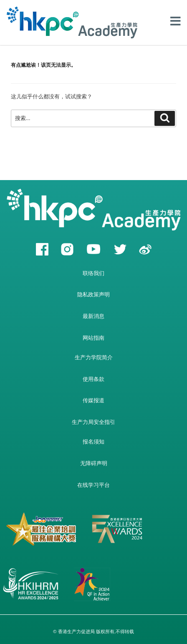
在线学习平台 (93, 485)
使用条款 (93, 379)
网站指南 (93, 338)
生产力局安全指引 (93, 422)
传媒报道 (93, 400)
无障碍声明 (94, 463)
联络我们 (93, 273)
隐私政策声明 (93, 294)
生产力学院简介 (94, 357)
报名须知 (93, 442)
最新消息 (93, 316)
